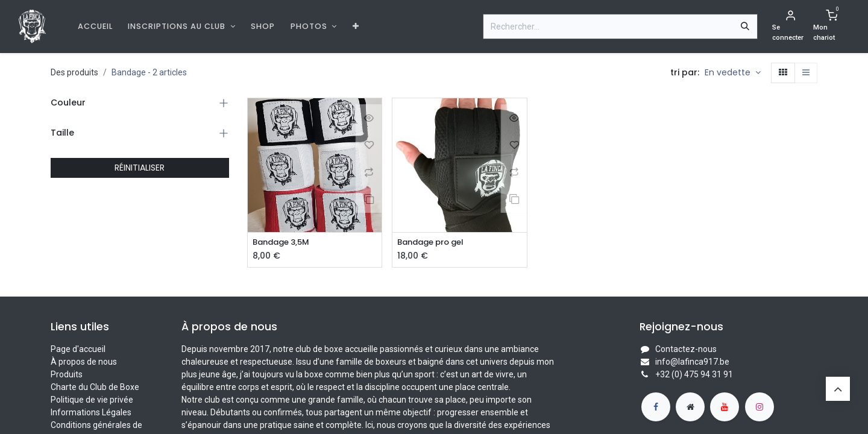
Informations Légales (91, 413)
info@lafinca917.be (692, 362)
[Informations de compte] (790, 27)
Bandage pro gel (435, 243)
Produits (67, 375)
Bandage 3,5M (284, 243)
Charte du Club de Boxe (95, 388)
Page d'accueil (78, 350)
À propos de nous (84, 362)
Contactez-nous (686, 350)
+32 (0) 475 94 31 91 (694, 375)
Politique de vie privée (92, 400)
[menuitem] (95, 26)
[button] (733, 73)
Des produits (74, 72)
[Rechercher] (745, 27)
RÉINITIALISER (140, 168)
